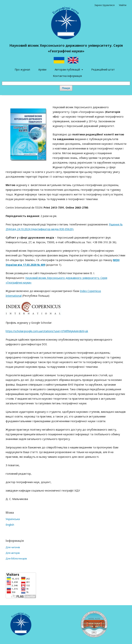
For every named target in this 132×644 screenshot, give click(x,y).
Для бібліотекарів (16, 558)
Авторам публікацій (68, 69)
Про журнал (22, 69)
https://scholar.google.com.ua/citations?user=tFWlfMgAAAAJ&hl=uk (47, 331)
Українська (13, 519)
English (10, 525)
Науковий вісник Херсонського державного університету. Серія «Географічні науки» (66, 48)
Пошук (66, 88)
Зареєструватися (104, 5)
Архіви (42, 69)
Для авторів (13, 553)
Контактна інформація (67, 76)
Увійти (123, 5)
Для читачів (13, 547)
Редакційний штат (103, 69)
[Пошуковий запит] (66, 83)
